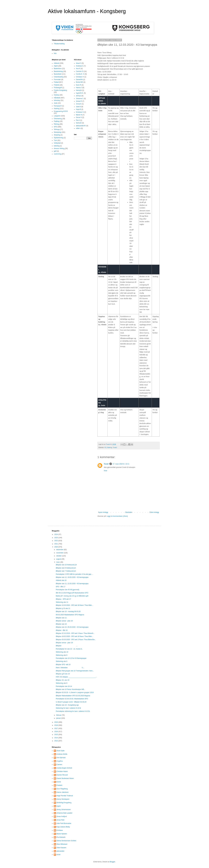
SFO (56, 127)
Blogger (112, 862)
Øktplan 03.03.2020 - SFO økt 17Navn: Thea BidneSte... (76, 640)
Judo (56, 103)
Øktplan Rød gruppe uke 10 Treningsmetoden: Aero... (75, 671)
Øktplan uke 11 (61, 618)
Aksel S (79, 63)
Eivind (59, 782)
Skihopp (57, 129)
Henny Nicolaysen (63, 799)
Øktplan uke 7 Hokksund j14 (66, 571)
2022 (56, 541)
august (59, 559)
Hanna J (79, 88)
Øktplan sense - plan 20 (64, 621)
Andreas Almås (62, 754)
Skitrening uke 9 (62, 655)
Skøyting (57, 135)
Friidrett (57, 85)
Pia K (78, 120)
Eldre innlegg (154, 512)
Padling (57, 121)
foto (55, 53)
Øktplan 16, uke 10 (63, 680)
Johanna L (80, 99)
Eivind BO (80, 82)
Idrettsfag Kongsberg (64, 803)
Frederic (59, 785)
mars (58, 562)
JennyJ (79, 96)
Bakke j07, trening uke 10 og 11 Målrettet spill (72, 596)
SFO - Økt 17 (61, 587)
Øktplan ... (67, 646)
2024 (56, 534)
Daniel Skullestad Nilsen (65, 778)
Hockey (57, 95)
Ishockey (57, 100)
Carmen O (80, 71)
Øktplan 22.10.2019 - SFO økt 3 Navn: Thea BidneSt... (75, 633)
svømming (58, 154)
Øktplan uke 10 (61, 624)
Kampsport (58, 106)
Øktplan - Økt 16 (62, 630)
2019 (56, 722)
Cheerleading (59, 77)
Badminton (58, 69)
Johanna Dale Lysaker (64, 813)
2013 (56, 741)
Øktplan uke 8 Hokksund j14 (66, 568)
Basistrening (58, 71)
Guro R (79, 85)
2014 (56, 738)
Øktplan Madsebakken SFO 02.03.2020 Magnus (73, 696)
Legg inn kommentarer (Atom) (117, 516)
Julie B (78, 107)
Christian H (80, 77)
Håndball (57, 98)
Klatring (110, 447)
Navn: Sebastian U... (70, 668)
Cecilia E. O (80, 74)
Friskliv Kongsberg (60, 90)
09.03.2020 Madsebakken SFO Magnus (70, 615)
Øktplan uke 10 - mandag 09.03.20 (68, 612)
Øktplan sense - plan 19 (64, 643)
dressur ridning (59, 148)
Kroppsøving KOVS (61, 111)
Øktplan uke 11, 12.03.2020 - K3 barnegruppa (72, 584)
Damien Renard (62, 775)
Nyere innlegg (103, 512)
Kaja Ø (78, 109)
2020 (56, 547)
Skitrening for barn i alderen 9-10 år (68, 708)
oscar (58, 855)
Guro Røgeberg (62, 789)
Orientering (58, 119)
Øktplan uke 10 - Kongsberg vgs (67, 705)
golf (55, 151)
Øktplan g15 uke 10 (63, 674)
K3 (105, 447)
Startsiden (129, 512)
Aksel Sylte (60, 751)
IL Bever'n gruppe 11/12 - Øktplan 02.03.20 (71, 702)
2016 (56, 732)
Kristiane (60, 830)
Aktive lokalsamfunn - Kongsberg (87, 11)
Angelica (60, 761)
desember (60, 550)
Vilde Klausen (61, 848)
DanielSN (79, 80)
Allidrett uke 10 (61, 580)
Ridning (57, 124)
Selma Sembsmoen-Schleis (66, 841)
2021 (56, 544)
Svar (105, 471)
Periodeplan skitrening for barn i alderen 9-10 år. (73, 711)
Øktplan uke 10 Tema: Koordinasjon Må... (71, 689)
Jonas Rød (60, 820)
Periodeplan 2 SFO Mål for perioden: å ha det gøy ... (74, 574)
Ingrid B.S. (80, 93)
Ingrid (59, 806)
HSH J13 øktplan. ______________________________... (76, 677)
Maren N (79, 115)
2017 (56, 728)
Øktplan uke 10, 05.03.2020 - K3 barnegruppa (72, 627)
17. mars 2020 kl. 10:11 (121, 464)
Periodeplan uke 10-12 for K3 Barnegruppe (71, 658)
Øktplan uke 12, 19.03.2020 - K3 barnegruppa (72, 577)
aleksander (60, 851)
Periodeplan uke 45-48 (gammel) (68, 590)
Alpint (56, 66)
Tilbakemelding (59, 44)
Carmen (59, 765)
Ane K (78, 69)
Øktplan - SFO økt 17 (63, 599)
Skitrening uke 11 (62, 602)
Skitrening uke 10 (62, 652)
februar (59, 715)
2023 (56, 538)
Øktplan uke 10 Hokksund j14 (66, 565)
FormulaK (57, 80)
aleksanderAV (81, 126)
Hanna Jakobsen (63, 792)
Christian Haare (62, 771)
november (60, 553)
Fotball (56, 82)
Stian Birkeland (62, 844)
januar (59, 718)
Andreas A (80, 66)
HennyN (79, 90)
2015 (56, 735)
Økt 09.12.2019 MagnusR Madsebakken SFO (72, 593)
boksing (57, 146)
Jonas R (79, 101)
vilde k (78, 128)
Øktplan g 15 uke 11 (63, 608)
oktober (59, 556)
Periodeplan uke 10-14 (64, 686)
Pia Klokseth (61, 837)
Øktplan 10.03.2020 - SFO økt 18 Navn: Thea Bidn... (74, 605)
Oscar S (79, 117)
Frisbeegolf (58, 88)
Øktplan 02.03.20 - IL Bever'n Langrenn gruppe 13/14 (75, 692)
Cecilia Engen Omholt (64, 768)
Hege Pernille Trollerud (65, 796)
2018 (56, 725)
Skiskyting (57, 132)
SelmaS (79, 123)
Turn (55, 140)
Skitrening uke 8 (62, 683)
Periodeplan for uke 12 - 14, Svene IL (69, 649)
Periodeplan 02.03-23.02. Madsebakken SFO (72, 699)
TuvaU (115, 447)
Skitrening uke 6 (62, 661)
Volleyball (57, 143)
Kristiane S (80, 112)
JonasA (79, 104)
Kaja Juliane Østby (63, 827)
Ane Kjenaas (61, 758)
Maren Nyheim (62, 834)
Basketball (58, 74)
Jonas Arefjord (62, 816)
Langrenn (57, 116)
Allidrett (57, 63)
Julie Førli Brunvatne (64, 823)
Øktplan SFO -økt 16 (63, 665)
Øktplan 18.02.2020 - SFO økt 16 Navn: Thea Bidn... (74, 636)
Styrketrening (59, 138)
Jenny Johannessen (64, 810)
